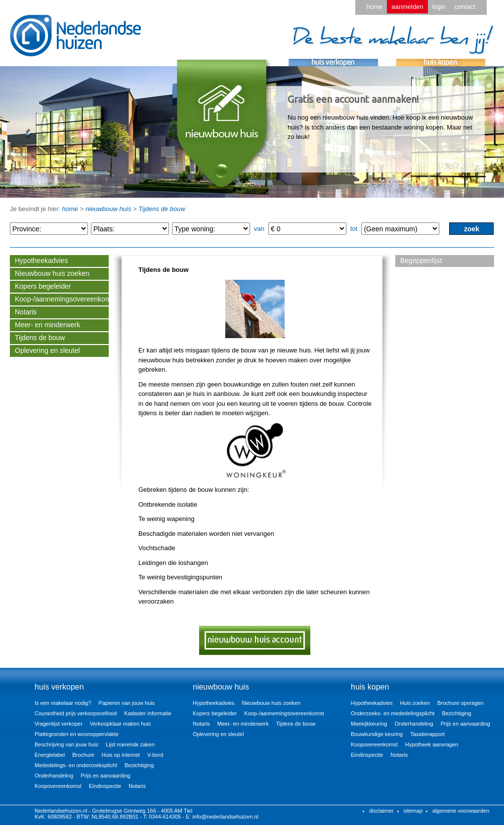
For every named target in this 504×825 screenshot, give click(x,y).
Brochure (83, 755)
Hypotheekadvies (41, 261)
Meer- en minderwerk (47, 325)
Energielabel (50, 755)
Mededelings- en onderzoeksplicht (76, 765)
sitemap (413, 811)
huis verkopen (59, 687)
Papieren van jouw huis (126, 703)
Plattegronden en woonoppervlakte (77, 734)
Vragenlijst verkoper (59, 724)
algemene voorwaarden (461, 811)
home (375, 7)
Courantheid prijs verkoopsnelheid (76, 713)
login (439, 7)
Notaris (26, 312)
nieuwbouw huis (108, 209)
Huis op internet (121, 755)
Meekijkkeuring (369, 724)
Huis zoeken (415, 703)
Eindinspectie (105, 786)
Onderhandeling (54, 776)
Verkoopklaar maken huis (121, 724)
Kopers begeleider (43, 286)
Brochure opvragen (461, 703)
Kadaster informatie (147, 713)
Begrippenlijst (421, 261)
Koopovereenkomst (58, 786)
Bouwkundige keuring (377, 734)
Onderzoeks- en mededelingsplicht (393, 713)
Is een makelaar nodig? (63, 703)
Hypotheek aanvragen (432, 744)
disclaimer (381, 811)
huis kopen (370, 687)
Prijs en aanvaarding (105, 776)
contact (465, 7)
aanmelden (407, 7)
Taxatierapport (427, 734)
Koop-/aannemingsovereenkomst (62, 299)
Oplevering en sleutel (47, 350)
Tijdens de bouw (162, 209)
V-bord (155, 755)
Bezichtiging (139, 765)
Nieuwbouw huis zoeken (52, 273)
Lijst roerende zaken (130, 744)
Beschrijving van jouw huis (66, 744)
